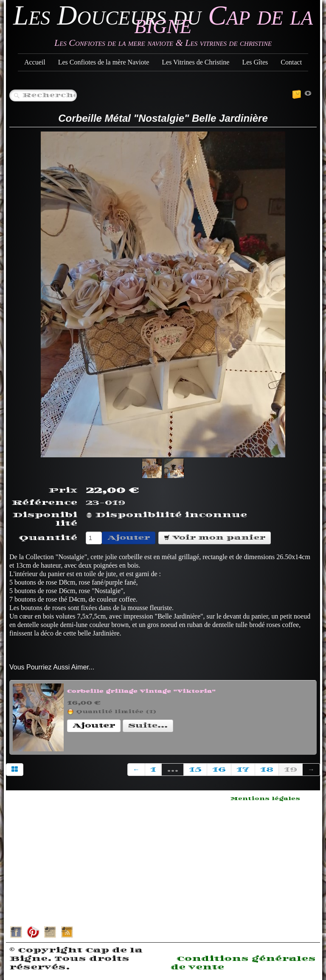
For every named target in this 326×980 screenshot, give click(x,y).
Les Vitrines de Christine (195, 62)
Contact (291, 62)
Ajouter (129, 538)
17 (243, 770)
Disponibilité (45, 519)
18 (267, 770)
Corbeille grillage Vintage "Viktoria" (141, 692)
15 (195, 770)
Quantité (48, 538)
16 (219, 770)
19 (291, 770)
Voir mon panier (215, 538)
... (173, 770)
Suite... (148, 726)
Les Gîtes (255, 62)
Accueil (35, 62)
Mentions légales (265, 799)
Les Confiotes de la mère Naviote (104, 62)
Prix (63, 490)
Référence (44, 503)
